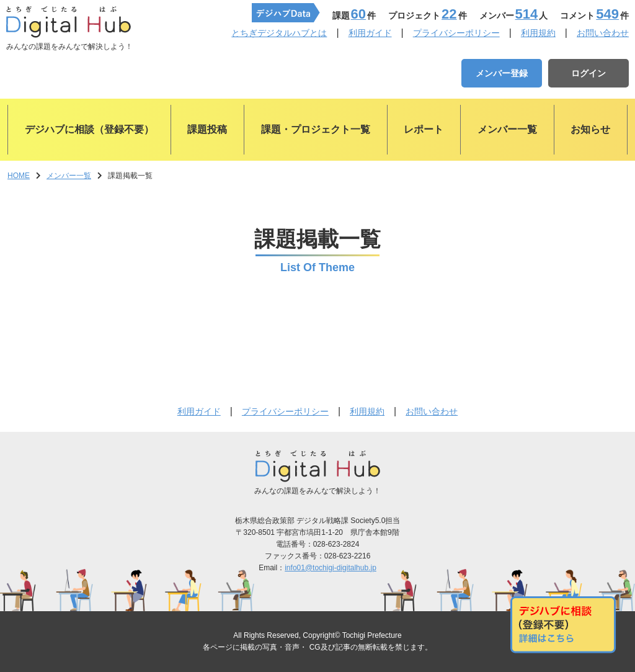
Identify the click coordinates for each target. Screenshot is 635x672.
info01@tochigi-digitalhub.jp (331, 568)
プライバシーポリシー (456, 33)
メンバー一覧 (69, 176)
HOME (19, 176)
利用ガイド (370, 33)
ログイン (588, 73)
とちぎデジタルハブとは (279, 33)
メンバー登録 (502, 73)
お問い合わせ (603, 33)
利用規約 (538, 33)
